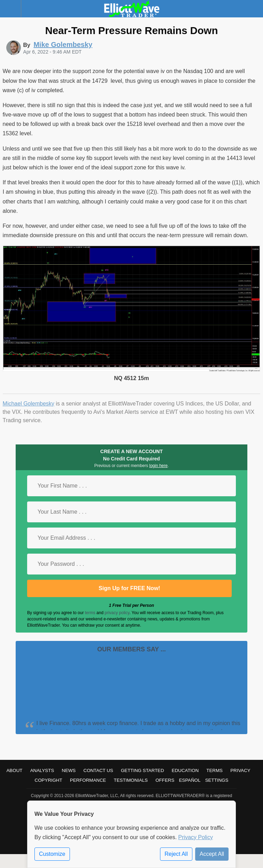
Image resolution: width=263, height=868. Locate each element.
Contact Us (98, 770)
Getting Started (142, 770)
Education (185, 770)
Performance (88, 780)
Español (190, 780)
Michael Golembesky (29, 404)
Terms (214, 770)
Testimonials (131, 780)
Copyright (49, 780)
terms (90, 613)
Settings (217, 780)
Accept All (212, 854)
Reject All (176, 854)
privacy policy (117, 613)
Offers (165, 780)
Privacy (240, 770)
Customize (52, 854)
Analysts (42, 770)
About (14, 770)
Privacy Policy (196, 837)
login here (158, 466)
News (69, 770)
